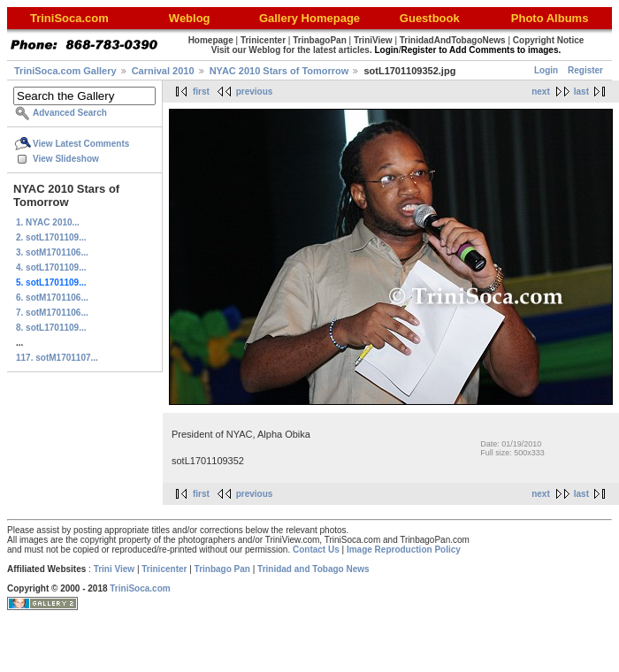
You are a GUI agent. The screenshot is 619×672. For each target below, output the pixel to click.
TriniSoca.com (140, 588)
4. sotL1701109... (51, 267)
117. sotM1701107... (57, 358)
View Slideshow (66, 159)
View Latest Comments (81, 144)
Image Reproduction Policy (404, 550)
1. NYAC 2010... (48, 222)
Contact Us (316, 550)
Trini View (115, 569)
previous (255, 92)
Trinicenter (164, 569)
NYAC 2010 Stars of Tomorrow (279, 71)
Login (546, 70)
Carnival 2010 (163, 71)
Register (585, 70)
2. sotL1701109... (51, 237)
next (541, 92)
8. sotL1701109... (51, 328)
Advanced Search (70, 113)
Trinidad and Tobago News (313, 569)
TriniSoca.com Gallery (65, 71)
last (581, 92)
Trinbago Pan (222, 569)
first (201, 92)
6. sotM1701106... (52, 298)
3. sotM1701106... (52, 252)
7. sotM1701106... (52, 313)
